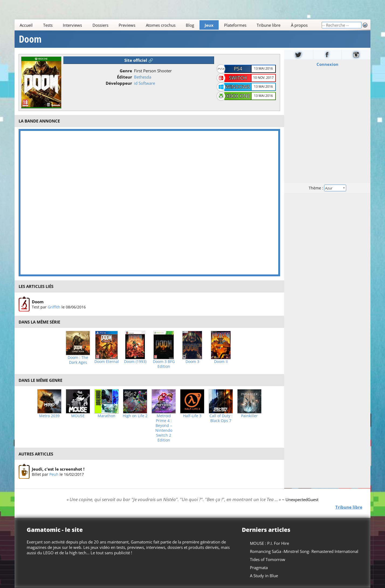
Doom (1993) (135, 362)
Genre (126, 71)
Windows (238, 87)
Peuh (54, 474)
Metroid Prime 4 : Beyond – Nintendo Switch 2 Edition (164, 428)
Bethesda (143, 77)
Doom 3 (192, 362)
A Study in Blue (264, 576)
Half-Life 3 (192, 416)
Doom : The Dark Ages (78, 360)
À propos (299, 25)
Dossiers (100, 25)
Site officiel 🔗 (139, 60)
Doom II (221, 362)
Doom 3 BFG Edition (164, 364)
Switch (238, 78)
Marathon (106, 416)
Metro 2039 (49, 416)
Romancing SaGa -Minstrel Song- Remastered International (304, 551)
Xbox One (238, 96)
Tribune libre (269, 25)
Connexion (327, 64)
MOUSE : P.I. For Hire (269, 543)
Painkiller (249, 416)
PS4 (238, 69)
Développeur (119, 83)
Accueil (26, 25)
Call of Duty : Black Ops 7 (221, 418)
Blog (190, 25)
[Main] (168, 25)
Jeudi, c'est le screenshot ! (58, 469)
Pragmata (259, 567)
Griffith (54, 307)
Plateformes (235, 25)
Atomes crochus (161, 25)
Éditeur (125, 77)
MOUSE (78, 416)
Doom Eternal (107, 362)
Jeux (209, 25)
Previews (127, 25)
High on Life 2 (135, 416)
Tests (48, 25)
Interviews (73, 25)
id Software (145, 83)
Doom (30, 39)
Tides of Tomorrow (268, 559)
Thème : (327, 188)
